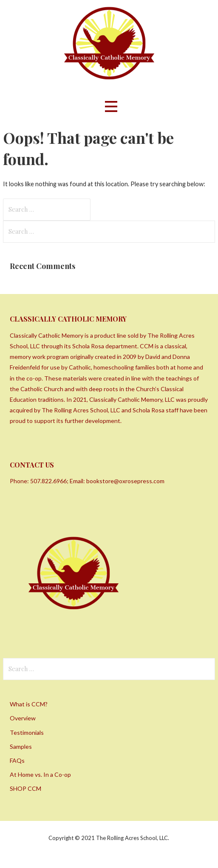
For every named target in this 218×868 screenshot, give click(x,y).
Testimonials (27, 732)
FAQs (17, 760)
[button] (111, 107)
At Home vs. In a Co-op (40, 774)
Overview (23, 718)
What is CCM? (29, 704)
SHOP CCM (25, 788)
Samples (21, 746)
